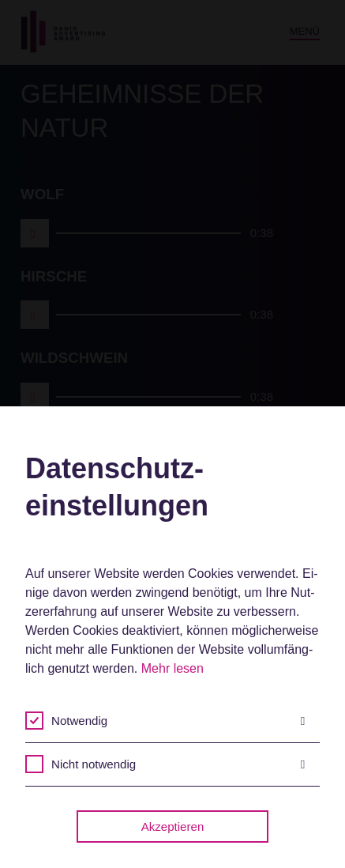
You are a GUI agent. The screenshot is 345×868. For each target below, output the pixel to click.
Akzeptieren (173, 826)
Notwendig (178, 721)
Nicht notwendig (178, 764)
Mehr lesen (172, 668)
